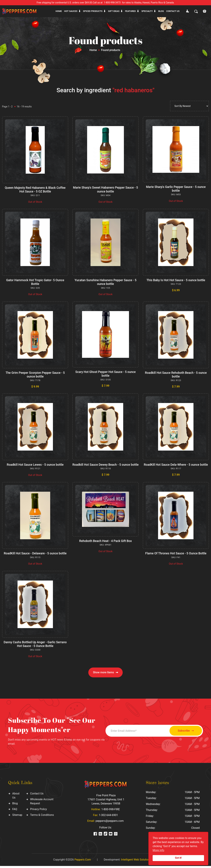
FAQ (15, 811)
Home (59, 11)
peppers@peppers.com (110, 823)
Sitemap (17, 817)
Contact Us (37, 795)
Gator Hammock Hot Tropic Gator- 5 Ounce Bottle (35, 282)
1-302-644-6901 (108, 817)
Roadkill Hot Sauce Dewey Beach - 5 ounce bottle (105, 466)
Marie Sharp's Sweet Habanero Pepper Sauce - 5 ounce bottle (106, 189)
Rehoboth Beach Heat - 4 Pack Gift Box (106, 543)
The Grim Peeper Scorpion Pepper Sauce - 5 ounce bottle (35, 374)
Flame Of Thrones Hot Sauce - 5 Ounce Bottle (176, 556)
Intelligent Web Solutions (136, 862)
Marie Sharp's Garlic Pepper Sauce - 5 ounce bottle (176, 189)
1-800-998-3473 (112, 3)
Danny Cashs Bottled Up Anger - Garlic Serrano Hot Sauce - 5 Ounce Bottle (35, 646)
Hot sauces (71, 11)
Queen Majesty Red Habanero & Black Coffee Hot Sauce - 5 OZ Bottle (35, 190)
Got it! (178, 858)
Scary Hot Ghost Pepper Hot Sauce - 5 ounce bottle (105, 373)
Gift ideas (114, 11)
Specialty (147, 11)
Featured (130, 11)
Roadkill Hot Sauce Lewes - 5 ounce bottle (35, 464)
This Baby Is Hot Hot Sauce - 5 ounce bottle (176, 280)
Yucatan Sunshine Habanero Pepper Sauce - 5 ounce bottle (105, 282)
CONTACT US (173, 11)
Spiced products (93, 11)
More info (158, 850)
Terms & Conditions (42, 817)
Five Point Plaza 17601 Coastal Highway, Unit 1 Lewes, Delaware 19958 (106, 801)
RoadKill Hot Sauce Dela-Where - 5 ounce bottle (176, 464)
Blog (161, 11)
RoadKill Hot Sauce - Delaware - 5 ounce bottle (35, 556)
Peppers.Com (83, 862)
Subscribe (184, 733)
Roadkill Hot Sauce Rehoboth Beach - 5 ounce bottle (176, 374)
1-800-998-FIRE (111, 811)
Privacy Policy (39, 811)
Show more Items (105, 674)
